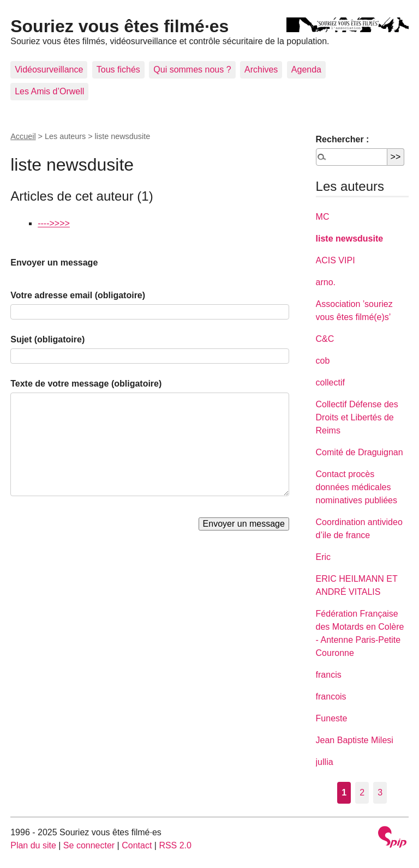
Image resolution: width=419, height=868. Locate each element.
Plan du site (33, 845)
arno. (326, 282)
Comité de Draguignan (360, 452)
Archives (261, 70)
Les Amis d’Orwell (49, 91)
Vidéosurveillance (49, 70)
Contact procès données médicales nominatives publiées (357, 487)
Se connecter (89, 845)
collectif (330, 382)
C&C (325, 339)
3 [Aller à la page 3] (380, 792)
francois (331, 697)
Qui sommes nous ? (192, 70)
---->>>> (54, 223)
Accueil (23, 136)
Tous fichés (118, 70)
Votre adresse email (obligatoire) (78, 295)
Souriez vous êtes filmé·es (119, 26)
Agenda (306, 70)
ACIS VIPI (336, 260)
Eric (324, 557)
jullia (325, 762)
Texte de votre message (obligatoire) (86, 384)
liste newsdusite (350, 239)
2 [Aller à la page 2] (362, 792)
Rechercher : (343, 139)
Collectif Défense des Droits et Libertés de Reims (357, 417)
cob (323, 361)
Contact (137, 845)
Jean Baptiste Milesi (355, 740)
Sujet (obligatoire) (47, 339)
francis (329, 675)
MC (323, 217)
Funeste (332, 718)
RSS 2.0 (175, 845)
